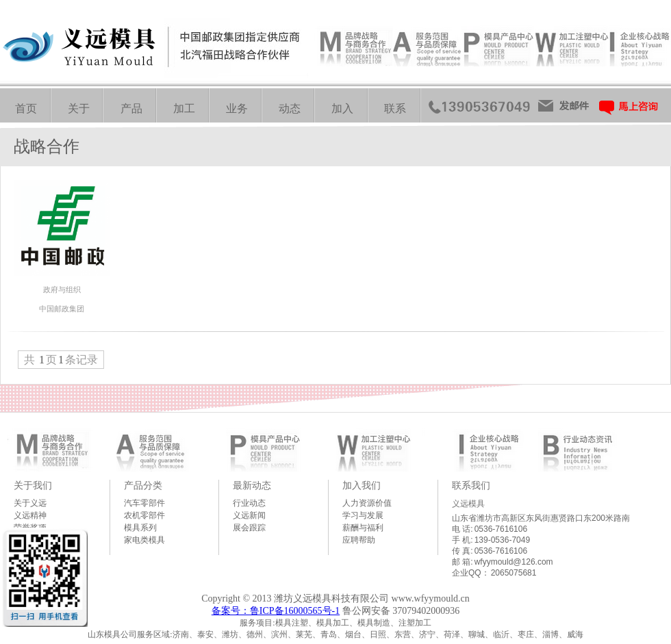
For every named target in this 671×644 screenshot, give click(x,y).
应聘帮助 (359, 540)
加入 (342, 108)
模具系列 (140, 528)
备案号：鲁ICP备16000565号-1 (276, 611)
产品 (131, 108)
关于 (79, 108)
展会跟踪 (249, 528)
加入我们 (362, 485)
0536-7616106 (501, 529)
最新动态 (252, 485)
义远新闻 (249, 515)
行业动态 (249, 503)
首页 (26, 108)
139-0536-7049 (502, 540)
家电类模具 (144, 540)
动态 (290, 108)
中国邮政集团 (62, 309)
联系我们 (471, 485)
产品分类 (143, 485)
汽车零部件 (144, 503)
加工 (184, 108)
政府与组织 (62, 289)
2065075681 (514, 573)
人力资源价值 (367, 503)
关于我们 (33, 485)
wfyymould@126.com (514, 562)
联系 (395, 108)
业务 (237, 108)
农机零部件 (144, 515)
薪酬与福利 (363, 528)
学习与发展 (363, 515)
